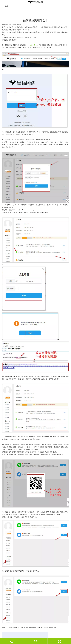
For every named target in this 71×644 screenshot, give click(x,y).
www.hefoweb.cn (32, 45)
